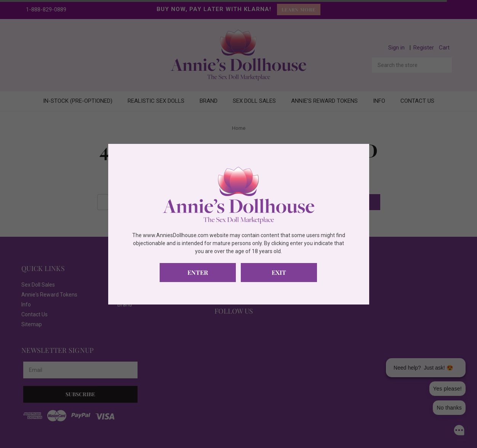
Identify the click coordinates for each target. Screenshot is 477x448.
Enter (198, 272)
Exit (279, 272)
